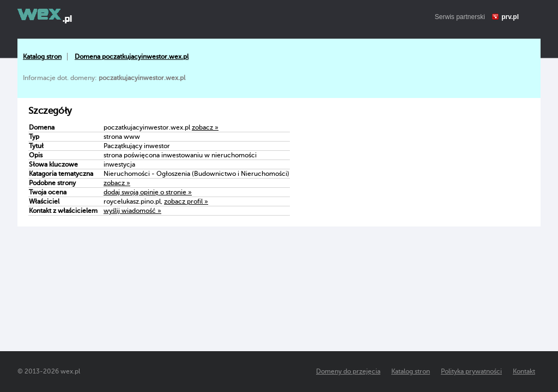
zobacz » (205, 127)
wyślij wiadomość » (132, 211)
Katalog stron (42, 57)
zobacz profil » (186, 201)
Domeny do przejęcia (348, 371)
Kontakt (524, 371)
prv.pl (510, 17)
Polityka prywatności (471, 371)
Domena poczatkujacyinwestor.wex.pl (132, 57)
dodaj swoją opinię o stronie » (148, 192)
